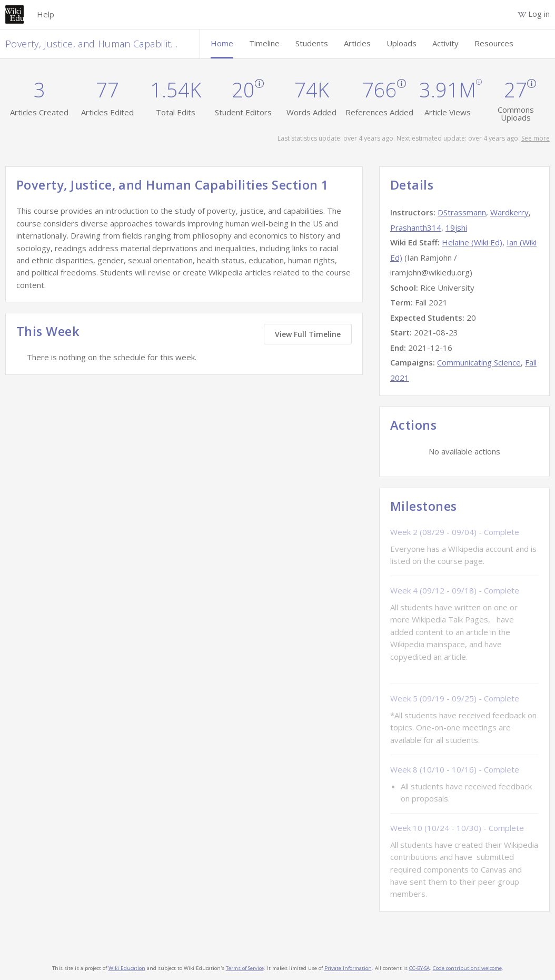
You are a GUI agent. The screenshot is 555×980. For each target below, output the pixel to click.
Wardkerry (509, 212)
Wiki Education (127, 968)
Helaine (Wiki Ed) (472, 242)
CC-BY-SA (419, 968)
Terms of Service (245, 968)
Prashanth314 (416, 227)
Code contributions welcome (467, 968)
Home (222, 43)
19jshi (456, 227)
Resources (494, 43)
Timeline (264, 43)
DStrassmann (462, 212)
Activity (445, 43)
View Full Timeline (308, 334)
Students (312, 43)
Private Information (348, 968)
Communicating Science (479, 362)
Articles (357, 43)
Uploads (402, 43)
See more (536, 138)
